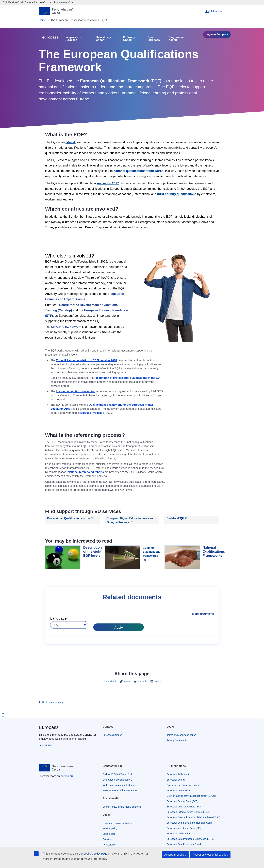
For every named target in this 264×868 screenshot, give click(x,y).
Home (42, 20)
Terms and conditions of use (181, 735)
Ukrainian (213, 11)
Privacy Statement (176, 740)
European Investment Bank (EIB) (184, 828)
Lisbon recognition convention (76, 391)
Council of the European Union (183, 785)
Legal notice (109, 834)
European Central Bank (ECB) (183, 801)
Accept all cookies (175, 855)
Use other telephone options (117, 780)
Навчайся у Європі (103, 39)
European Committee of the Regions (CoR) (189, 823)
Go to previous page (53, 702)
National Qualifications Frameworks (214, 551)
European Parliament (178, 774)
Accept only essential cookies (210, 855)
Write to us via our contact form (119, 785)
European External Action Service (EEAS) (188, 812)
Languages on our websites (117, 823)
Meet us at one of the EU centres (120, 790)
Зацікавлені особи (177, 39)
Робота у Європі (129, 39)
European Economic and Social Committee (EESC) (193, 817)
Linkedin (142, 681)
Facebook (111, 681)
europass (51, 37)
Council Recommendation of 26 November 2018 (86, 360)
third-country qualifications (177, 194)
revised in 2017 (108, 183)
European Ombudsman (179, 834)
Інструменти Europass (73, 39)
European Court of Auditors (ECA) (184, 807)
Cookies (107, 839)
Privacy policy (110, 828)
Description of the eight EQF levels (92, 551)
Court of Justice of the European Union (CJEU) (191, 796)
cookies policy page (95, 854)
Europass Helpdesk (113, 735)
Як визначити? (64, 2)
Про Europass (154, 39)
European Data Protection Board (184, 844)
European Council (176, 780)
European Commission (179, 790)
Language (58, 618)
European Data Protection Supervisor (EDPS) (191, 839)
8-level (70, 142)
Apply (119, 628)
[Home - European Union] (57, 11)
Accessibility (45, 746)
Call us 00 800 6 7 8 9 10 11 (117, 774)
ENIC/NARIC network (66, 327)
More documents (203, 614)
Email (157, 681)
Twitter (127, 681)
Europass (49, 727)
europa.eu (67, 776)
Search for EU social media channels (122, 807)
